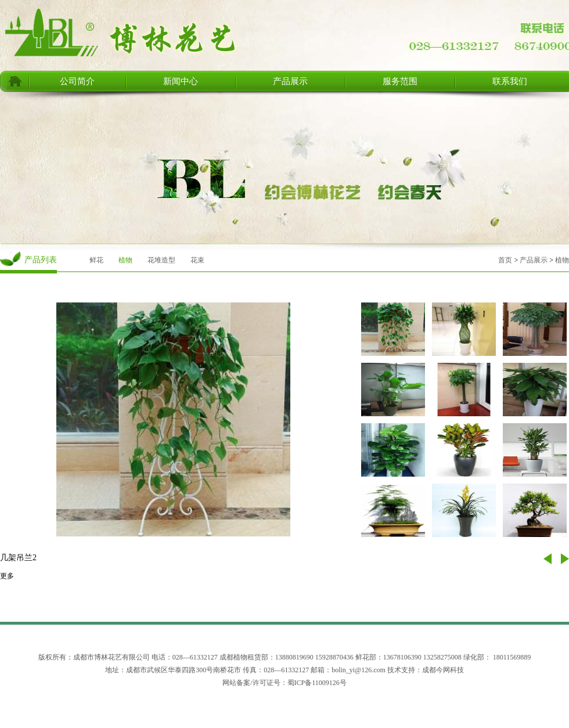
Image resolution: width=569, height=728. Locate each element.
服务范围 (400, 81)
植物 (125, 260)
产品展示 (290, 81)
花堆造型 (161, 260)
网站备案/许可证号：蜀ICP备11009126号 (284, 683)
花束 (197, 260)
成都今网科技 (443, 670)
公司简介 (77, 81)
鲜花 (96, 260)
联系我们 (510, 81)
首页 (505, 260)
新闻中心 (181, 81)
